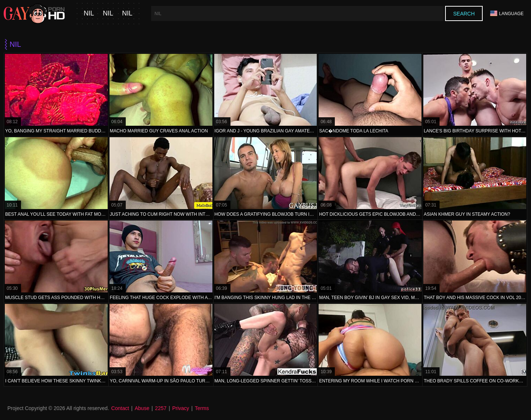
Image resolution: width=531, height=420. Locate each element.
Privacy (181, 408)
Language (507, 13)
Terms (202, 408)
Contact (120, 408)
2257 (161, 408)
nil (89, 13)
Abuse (142, 408)
